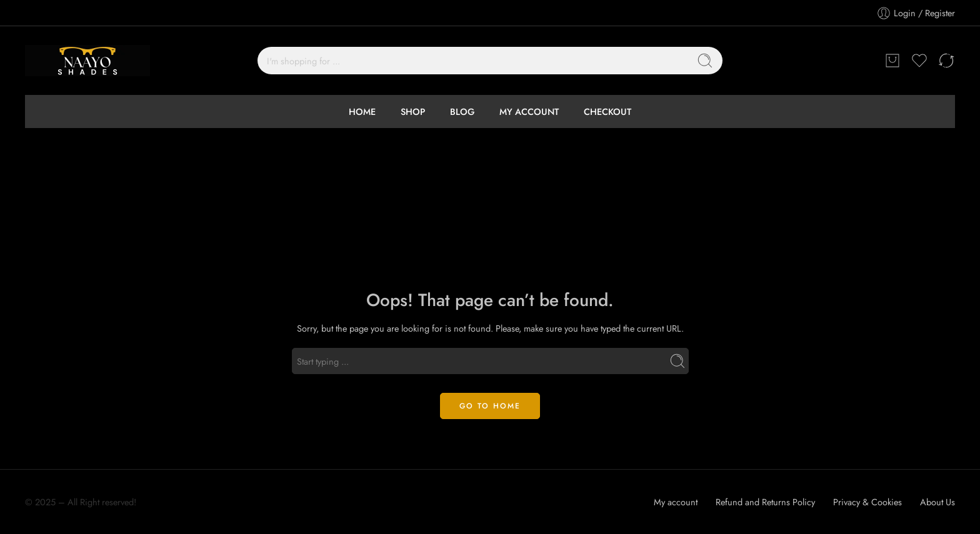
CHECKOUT (607, 111)
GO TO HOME (490, 406)
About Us (937, 502)
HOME (362, 111)
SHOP (413, 111)
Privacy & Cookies (867, 502)
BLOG (462, 111)
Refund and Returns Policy (765, 502)
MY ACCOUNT (529, 111)
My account (676, 502)
